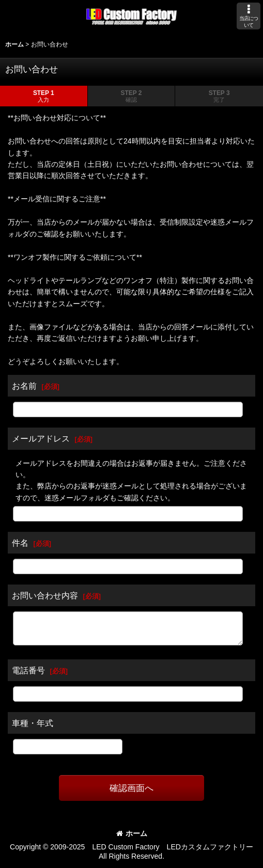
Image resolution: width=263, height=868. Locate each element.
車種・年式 (33, 723)
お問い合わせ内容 (45, 595)
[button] (249, 16)
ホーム (132, 833)
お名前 (24, 386)
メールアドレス (41, 438)
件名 (20, 543)
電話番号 (28, 670)
